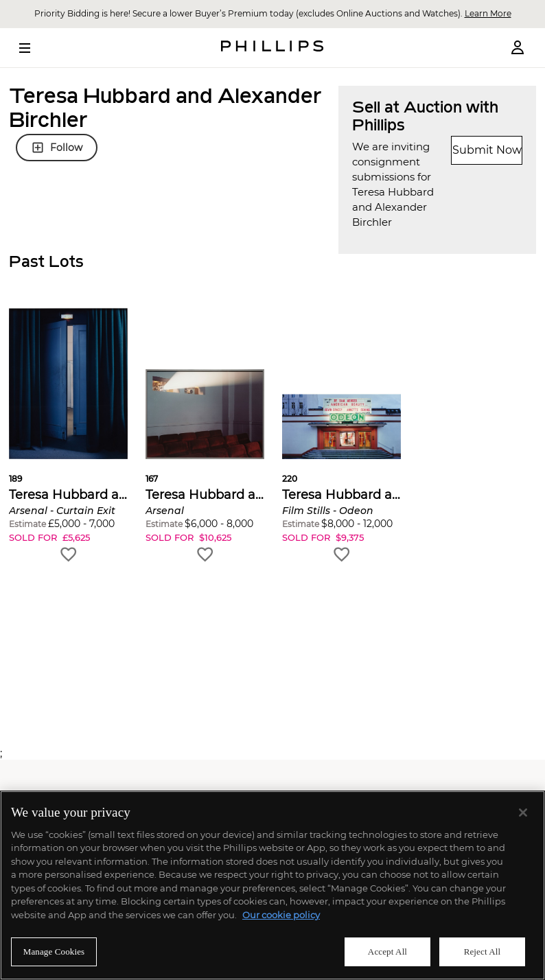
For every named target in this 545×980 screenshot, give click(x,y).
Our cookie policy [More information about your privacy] (281, 915)
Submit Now (487, 150)
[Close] (523, 813)
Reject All (483, 952)
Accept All (387, 952)
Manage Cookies (54, 952)
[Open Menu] (34, 48)
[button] (68, 435)
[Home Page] (272, 48)
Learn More (488, 13)
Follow (57, 148)
